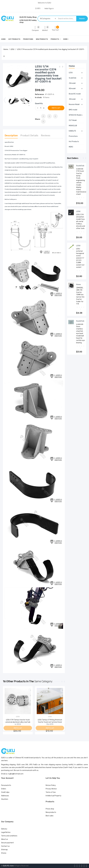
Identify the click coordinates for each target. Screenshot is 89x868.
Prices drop (50, 809)
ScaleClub (73, 78)
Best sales (50, 816)
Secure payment (7, 843)
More (65, 39)
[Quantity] (41, 108)
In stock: (38, 98)
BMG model (73, 110)
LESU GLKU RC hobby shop (28, 21)
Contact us (5, 846)
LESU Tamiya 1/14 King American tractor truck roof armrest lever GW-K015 (50, 722)
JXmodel (72, 83)
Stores (4, 853)
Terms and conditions (9, 836)
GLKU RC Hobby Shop (28, 17)
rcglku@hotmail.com (16, 774)
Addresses (5, 796)
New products (51, 812)
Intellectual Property (53, 796)
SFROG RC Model (75, 115)
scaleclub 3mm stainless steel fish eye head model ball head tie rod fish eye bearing (80, 333)
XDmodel (72, 89)
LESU (71, 73)
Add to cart (57, 108)
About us (5, 839)
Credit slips (5, 792)
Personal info (6, 785)
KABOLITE (72, 131)
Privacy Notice (51, 789)
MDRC (71, 147)
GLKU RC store (8, 866)
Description (11, 135)
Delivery (4, 829)
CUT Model (73, 120)
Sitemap (4, 850)
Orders (4, 789)
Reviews (46, 135)
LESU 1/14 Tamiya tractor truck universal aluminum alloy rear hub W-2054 (18, 722)
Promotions (73, 136)
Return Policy (51, 785)
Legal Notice (6, 832)
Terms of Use (51, 792)
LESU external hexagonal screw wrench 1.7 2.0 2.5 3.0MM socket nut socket (80, 258)
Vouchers (5, 799)
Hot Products (74, 142)
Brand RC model (75, 94)
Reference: (40, 94)
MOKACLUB (73, 126)
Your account (7, 778)
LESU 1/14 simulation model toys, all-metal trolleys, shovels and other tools (81, 221)
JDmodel (72, 99)
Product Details (29, 135)
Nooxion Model (74, 104)
